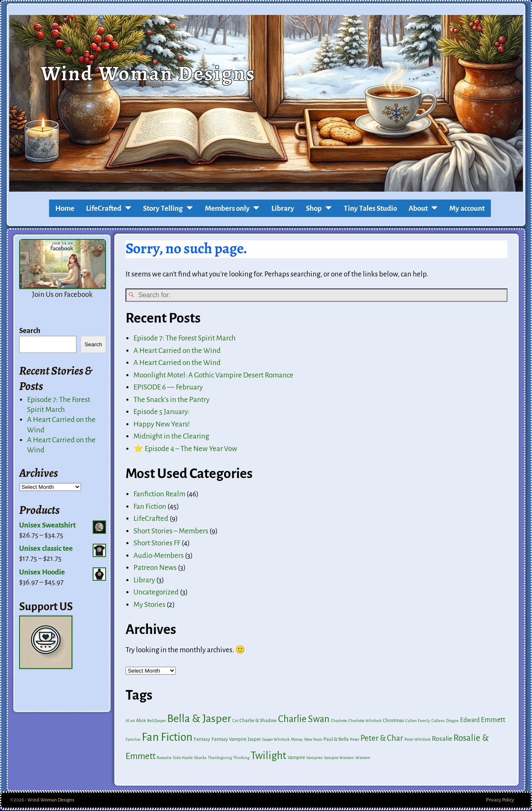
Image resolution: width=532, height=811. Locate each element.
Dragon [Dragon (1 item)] (452, 721)
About (418, 208)
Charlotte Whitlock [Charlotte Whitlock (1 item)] (365, 721)
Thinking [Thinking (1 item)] (241, 758)
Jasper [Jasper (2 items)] (254, 740)
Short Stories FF (157, 544)
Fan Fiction (150, 507)
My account (467, 208)
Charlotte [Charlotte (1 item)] (339, 721)
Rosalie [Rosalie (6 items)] (442, 740)
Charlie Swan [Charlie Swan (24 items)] (304, 720)
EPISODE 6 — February (168, 388)
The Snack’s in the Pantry (171, 401)
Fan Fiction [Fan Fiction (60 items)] (167, 738)
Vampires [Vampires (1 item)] (314, 758)
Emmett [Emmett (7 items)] (493, 721)
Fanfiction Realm (159, 495)
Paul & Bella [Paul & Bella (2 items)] (336, 740)
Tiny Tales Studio (370, 208)
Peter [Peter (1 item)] (355, 740)
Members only (227, 208)
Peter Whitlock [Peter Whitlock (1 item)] (417, 740)
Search (30, 331)
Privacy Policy (500, 801)
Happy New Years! (162, 425)
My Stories (149, 605)
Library (283, 208)
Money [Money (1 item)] (297, 740)
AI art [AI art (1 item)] (130, 721)
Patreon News (155, 568)
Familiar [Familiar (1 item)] (133, 740)
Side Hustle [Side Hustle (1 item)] (183, 758)
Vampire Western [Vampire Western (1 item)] (339, 758)
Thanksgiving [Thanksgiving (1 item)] (220, 758)
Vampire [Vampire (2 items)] (296, 758)
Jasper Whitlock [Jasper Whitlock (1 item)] (276, 740)
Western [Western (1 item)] (363, 758)
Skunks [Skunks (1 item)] (200, 758)
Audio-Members (159, 556)
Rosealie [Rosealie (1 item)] (164, 758)
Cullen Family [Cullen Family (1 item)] (418, 721)
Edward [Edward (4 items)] (470, 721)
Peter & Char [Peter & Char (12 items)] (382, 739)
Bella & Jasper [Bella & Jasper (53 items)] (199, 719)
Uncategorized (156, 593)
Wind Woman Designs (148, 73)
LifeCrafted (104, 208)
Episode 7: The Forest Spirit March (185, 339)
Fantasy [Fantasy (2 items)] (202, 740)
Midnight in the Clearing (171, 438)
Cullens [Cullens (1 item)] (438, 721)
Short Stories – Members (171, 532)
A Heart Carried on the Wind (177, 351)
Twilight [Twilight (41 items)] (268, 756)
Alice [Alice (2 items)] (141, 721)
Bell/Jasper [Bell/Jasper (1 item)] (156, 721)
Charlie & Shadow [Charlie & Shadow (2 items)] (258, 721)
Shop (314, 208)
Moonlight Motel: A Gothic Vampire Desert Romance (213, 376)
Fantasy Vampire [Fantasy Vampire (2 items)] (229, 740)
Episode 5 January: (161, 413)
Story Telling (163, 208)
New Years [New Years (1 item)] (313, 740)
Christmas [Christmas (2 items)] (393, 721)
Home (65, 208)
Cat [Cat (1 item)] (235, 721)
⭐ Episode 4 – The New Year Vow (185, 450)
